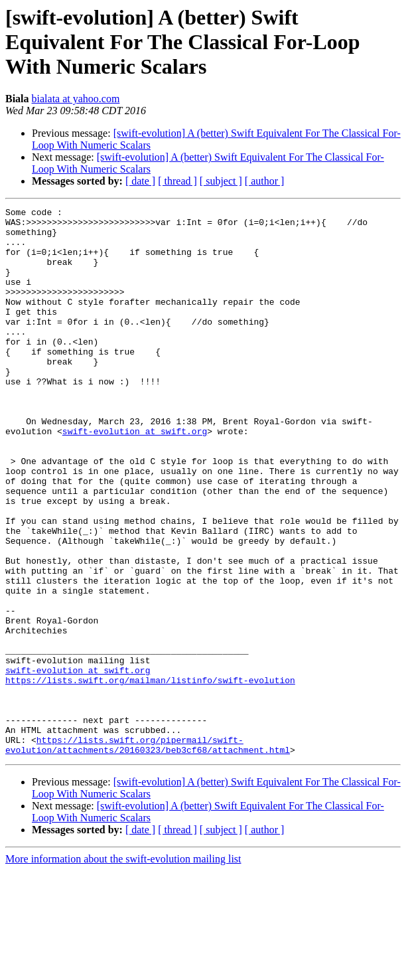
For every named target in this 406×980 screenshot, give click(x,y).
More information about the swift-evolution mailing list (123, 968)
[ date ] (140, 181)
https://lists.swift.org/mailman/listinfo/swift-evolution (150, 776)
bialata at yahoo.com (76, 99)
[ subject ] (221, 181)
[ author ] (265, 181)
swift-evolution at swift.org (135, 477)
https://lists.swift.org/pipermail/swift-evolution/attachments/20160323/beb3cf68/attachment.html (148, 853)
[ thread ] (177, 181)
